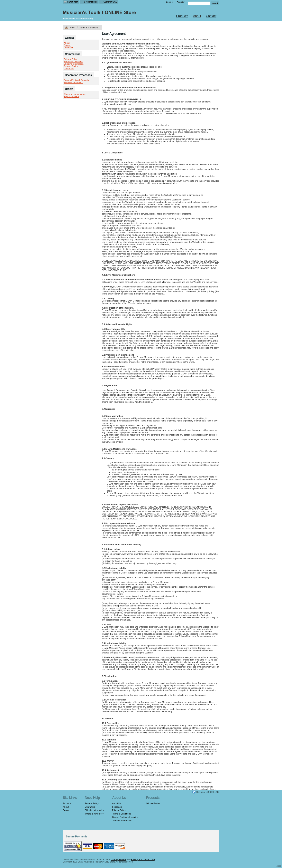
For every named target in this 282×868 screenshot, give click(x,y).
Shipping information (74, 64)
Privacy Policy (71, 59)
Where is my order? (94, 814)
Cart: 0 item (73, 2)
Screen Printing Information (77, 80)
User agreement (119, 859)
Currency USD (110, 2)
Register (181, 2)
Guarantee (69, 69)
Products (182, 16)
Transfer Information (74, 82)
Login (169, 2)
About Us (117, 803)
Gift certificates (153, 803)
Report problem (71, 96)
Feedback (69, 48)
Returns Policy (71, 66)
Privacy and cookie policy (143, 859)
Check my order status (75, 94)
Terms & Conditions (73, 62)
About (197, 16)
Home (72, 28)
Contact (211, 16)
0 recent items (91, 2)
